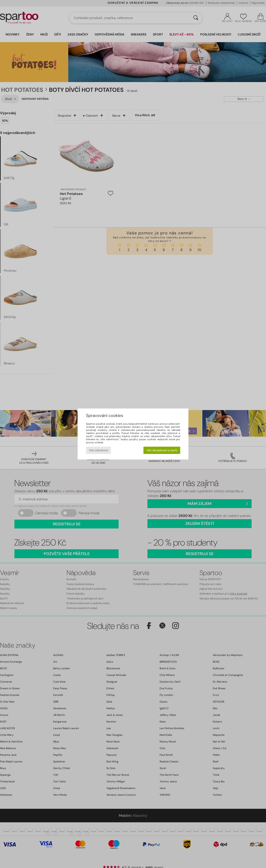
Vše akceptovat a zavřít (162, 450)
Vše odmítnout (98, 450)
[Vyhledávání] (196, 18)
